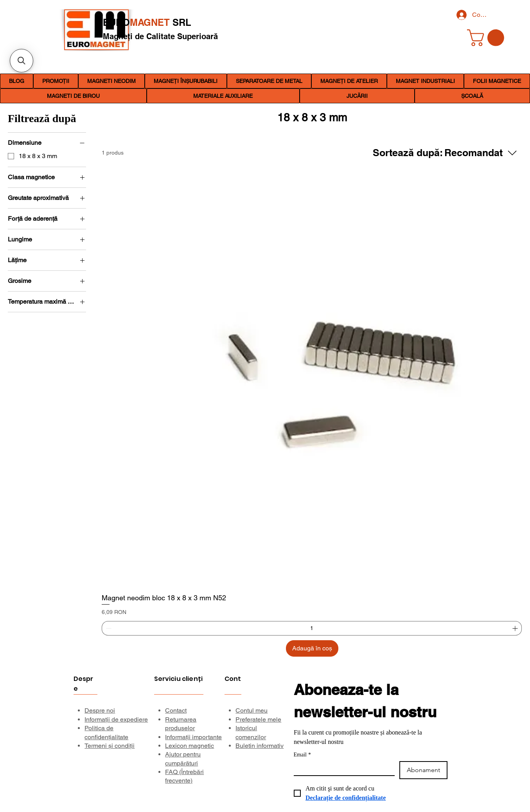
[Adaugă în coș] (312, 648)
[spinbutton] (312, 628)
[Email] (342, 768)
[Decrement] (108, 628)
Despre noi (100, 710)
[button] (111, 81)
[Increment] (516, 628)
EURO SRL (147, 22)
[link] (488, 38)
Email (302, 755)
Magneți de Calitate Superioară (160, 36)
